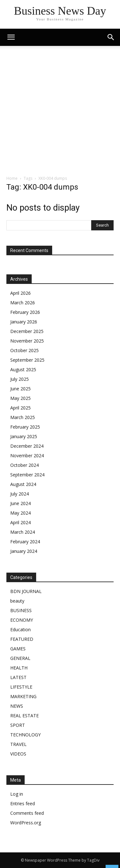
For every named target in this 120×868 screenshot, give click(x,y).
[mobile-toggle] (11, 37)
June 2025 (20, 389)
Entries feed (23, 803)
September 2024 (27, 475)
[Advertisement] (60, 112)
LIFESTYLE (21, 687)
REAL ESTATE (24, 716)
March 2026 (23, 303)
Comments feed (27, 813)
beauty (17, 601)
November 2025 (27, 341)
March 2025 (23, 417)
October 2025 (24, 350)
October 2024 (24, 465)
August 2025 (23, 369)
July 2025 (20, 379)
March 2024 (23, 532)
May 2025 (20, 398)
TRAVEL (18, 744)
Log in (17, 794)
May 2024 (20, 513)
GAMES (18, 649)
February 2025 (25, 427)
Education (20, 629)
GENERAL (20, 658)
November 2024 (27, 456)
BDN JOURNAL (26, 591)
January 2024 (24, 551)
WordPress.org (26, 823)
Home (12, 178)
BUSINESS (21, 610)
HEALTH (19, 668)
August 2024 (23, 484)
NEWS (17, 706)
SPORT (18, 725)
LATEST (18, 677)
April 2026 (20, 293)
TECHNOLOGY (25, 735)
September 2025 (27, 360)
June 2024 (20, 503)
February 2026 (25, 312)
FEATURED (22, 639)
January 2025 (24, 436)
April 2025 (20, 408)
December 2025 (27, 331)
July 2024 (20, 494)
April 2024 (20, 522)
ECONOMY (22, 620)
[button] (111, 37)
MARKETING (23, 696)
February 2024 (25, 542)
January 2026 (24, 322)
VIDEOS (18, 754)
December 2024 (27, 446)
